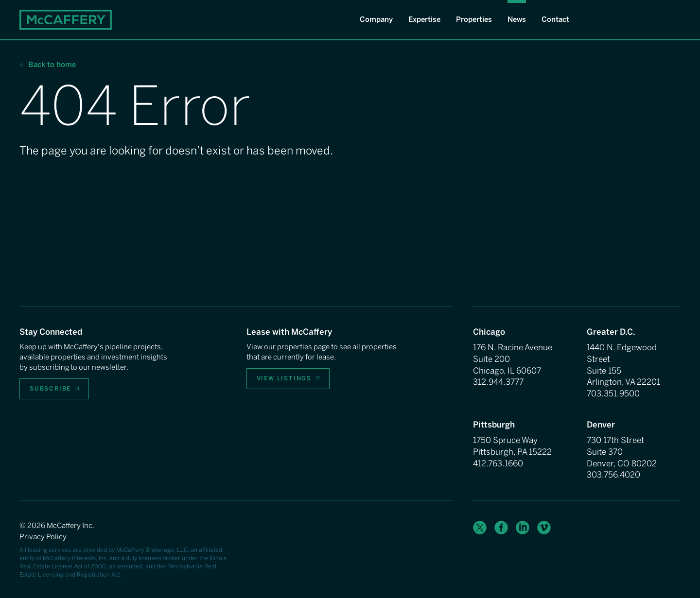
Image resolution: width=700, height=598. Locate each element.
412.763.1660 (498, 463)
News (517, 19)
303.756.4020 (613, 475)
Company (376, 19)
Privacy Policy (43, 537)
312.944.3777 (498, 382)
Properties (474, 19)
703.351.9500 (613, 393)
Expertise (424, 19)
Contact (555, 19)
